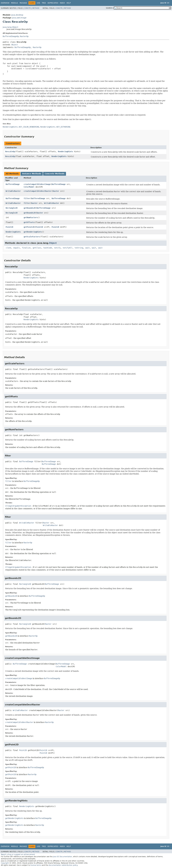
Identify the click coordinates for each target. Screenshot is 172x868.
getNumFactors (31, 217)
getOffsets (29, 222)
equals (17, 248)
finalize (26, 248)
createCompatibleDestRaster (38, 191)
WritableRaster (13, 191)
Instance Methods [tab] (32, 174)
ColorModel (29, 187)
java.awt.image (19, 18)
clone (8, 248)
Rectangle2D (12, 208)
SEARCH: (109, 8)
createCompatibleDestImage (37, 184)
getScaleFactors (32, 237)
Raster (56, 191)
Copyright (5, 863)
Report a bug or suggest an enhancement (18, 854)
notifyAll (68, 248)
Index (62, 3)
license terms (36, 865)
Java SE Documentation (62, 857)
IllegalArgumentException (18, 506)
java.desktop (17, 15)
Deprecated (53, 3)
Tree (44, 3)
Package (23, 3)
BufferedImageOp (11, 36)
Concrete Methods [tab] (55, 174)
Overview (5, 3)
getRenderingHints (33, 232)
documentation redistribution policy (63, 865)
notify (57, 248)
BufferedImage (13, 184)
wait (87, 248)
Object (15, 45)
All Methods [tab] (12, 174)
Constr (27, 8)
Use (38, 3)
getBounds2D (30, 208)
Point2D (9, 227)
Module (15, 3)
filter (27, 198)
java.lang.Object (10, 27)
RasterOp (24, 36)
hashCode (48, 248)
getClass (37, 248)
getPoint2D (29, 227)
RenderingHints (65, 152)
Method (36, 8)
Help (69, 3)
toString (79, 248)
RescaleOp (10, 152)
